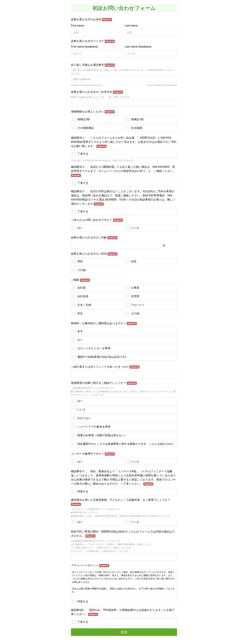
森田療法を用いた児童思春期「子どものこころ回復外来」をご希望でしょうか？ (121, 502)
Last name (131, 26)
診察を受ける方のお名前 (91, 19)
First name (77, 26)
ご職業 (80, 280)
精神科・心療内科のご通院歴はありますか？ (104, 323)
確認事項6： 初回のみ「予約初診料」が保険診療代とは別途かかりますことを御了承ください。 (123, 612)
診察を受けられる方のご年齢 (94, 238)
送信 (124, 632)
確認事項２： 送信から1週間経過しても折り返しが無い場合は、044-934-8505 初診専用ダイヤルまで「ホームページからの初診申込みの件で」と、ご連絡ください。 (123, 171)
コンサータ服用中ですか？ (93, 454)
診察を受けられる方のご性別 (94, 254)
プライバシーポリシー (90, 565)
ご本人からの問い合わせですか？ (97, 220)
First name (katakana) (84, 47)
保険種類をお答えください (93, 112)
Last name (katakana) (138, 47)
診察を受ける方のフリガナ (93, 41)
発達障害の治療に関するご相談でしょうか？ (104, 383)
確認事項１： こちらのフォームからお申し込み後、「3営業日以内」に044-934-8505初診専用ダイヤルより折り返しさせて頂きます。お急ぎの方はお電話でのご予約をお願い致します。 (124, 142)
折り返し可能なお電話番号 (93, 65)
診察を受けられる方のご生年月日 (97, 92)
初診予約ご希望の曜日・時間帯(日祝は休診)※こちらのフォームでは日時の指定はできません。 (123, 534)
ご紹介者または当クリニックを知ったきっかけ (105, 367)
